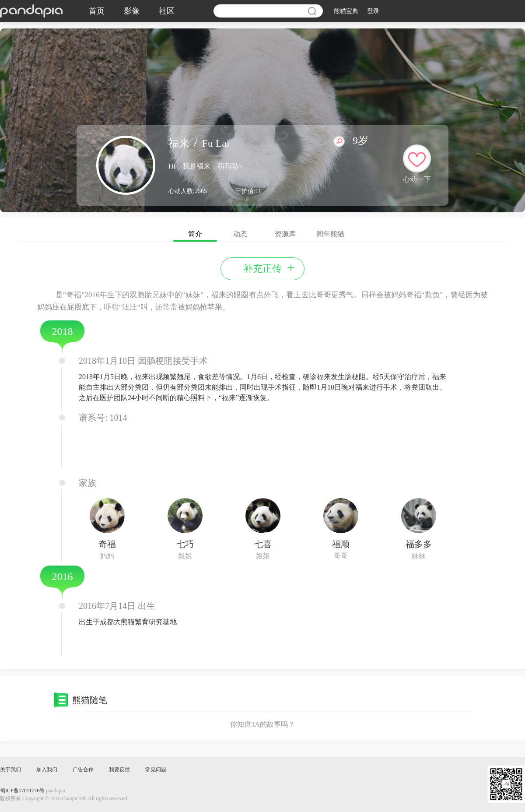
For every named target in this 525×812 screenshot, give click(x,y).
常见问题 (156, 770)
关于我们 (10, 770)
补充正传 (269, 268)
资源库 (285, 234)
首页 (97, 11)
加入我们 (47, 770)
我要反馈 (119, 770)
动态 (240, 234)
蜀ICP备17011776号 (22, 791)
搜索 (312, 11)
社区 (167, 11)
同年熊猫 (330, 234)
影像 (132, 11)
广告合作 (83, 770)
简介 (195, 236)
